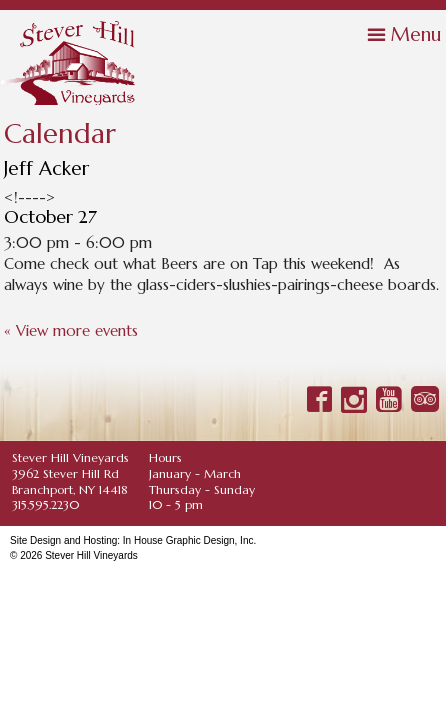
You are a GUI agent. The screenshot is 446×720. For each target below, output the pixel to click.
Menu (416, 34)
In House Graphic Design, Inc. (189, 540)
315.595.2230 (45, 504)
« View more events (71, 330)
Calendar (60, 135)
